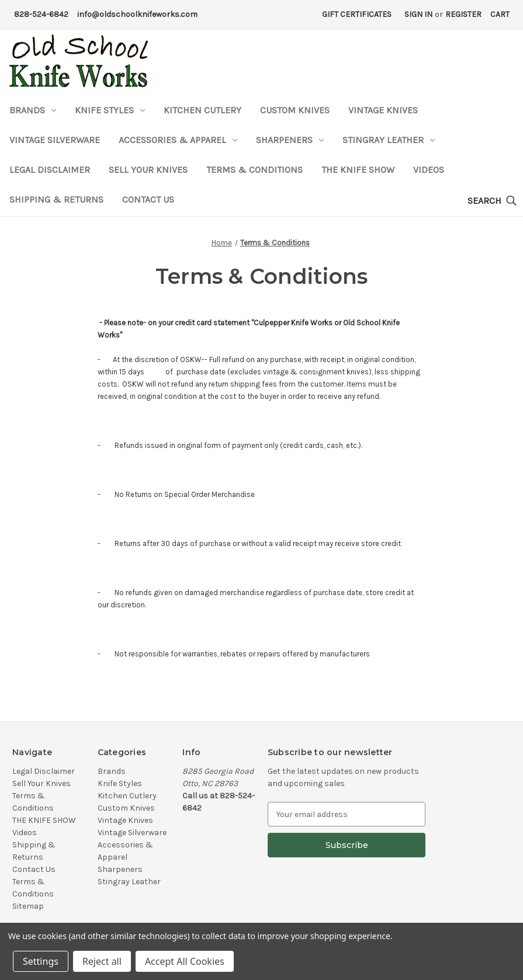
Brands (33, 110)
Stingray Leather (389, 140)
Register (463, 14)
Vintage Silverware (55, 140)
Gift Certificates (357, 14)
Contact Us (148, 199)
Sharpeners (290, 140)
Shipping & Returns (56, 199)
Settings (41, 961)
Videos (429, 170)
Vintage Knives (383, 110)
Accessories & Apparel (178, 140)
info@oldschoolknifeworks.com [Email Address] (137, 14)
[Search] (492, 201)
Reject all (102, 961)
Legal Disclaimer (50, 170)
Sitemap (28, 906)
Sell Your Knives (148, 170)
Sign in (418, 14)
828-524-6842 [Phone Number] (41, 14)
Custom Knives (295, 110)
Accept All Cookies (185, 961)
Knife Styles (110, 110)
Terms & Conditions (254, 170)
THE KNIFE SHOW (358, 170)
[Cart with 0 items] (500, 14)
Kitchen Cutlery (202, 110)
